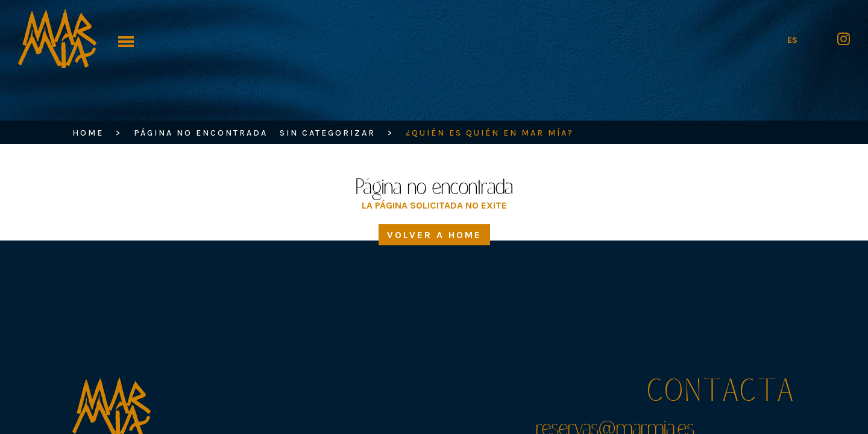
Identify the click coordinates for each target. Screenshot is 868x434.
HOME (88, 133)
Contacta (722, 393)
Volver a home (434, 255)
